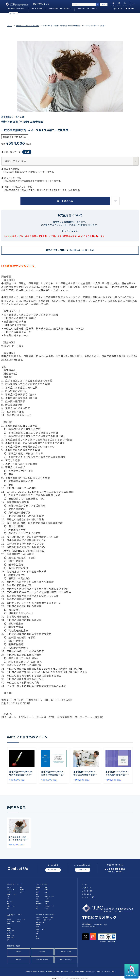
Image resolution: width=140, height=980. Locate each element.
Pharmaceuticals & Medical (27, 26)
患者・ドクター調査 (66, 952)
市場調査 (18, 952)
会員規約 (57, 972)
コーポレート (118, 9)
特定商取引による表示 (67, 972)
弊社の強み (43, 972)
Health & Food (41, 884)
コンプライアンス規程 (108, 972)
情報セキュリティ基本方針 (93, 972)
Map (105, 925)
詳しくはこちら (70, 231)
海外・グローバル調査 (66, 960)
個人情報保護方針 (80, 972)
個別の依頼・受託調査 (32, 972)
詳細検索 (104, 4)
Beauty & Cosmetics (15, 884)
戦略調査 (18, 960)
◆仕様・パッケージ (16, 152)
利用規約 (50, 972)
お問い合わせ (130, 9)
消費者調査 (42, 952)
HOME (9, 26)
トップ (84, 885)
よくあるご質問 (87, 891)
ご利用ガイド (87, 888)
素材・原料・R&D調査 (42, 960)
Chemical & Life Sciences (46, 914)
